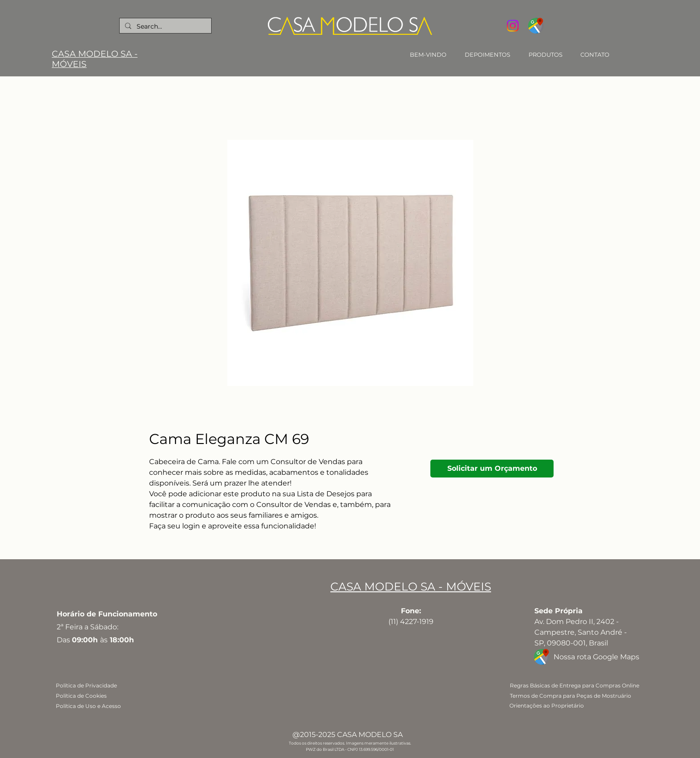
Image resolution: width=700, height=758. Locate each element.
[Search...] (165, 27)
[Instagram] (513, 26)
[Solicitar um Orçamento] (492, 469)
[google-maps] (536, 26)
